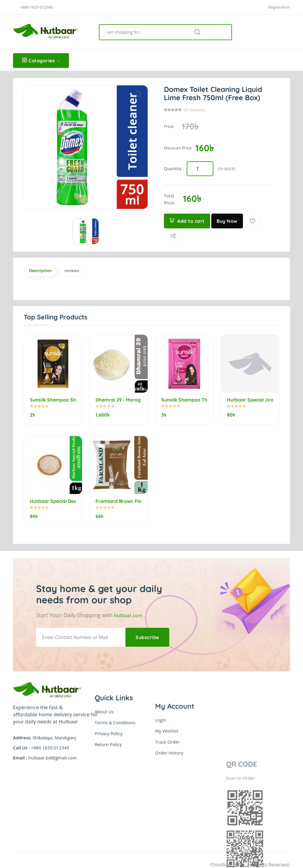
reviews (86, 272)
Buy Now (228, 221)
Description (45, 272)
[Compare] (173, 236)
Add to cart (187, 221)
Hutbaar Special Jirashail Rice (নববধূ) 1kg (250, 402)
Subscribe (146, 626)
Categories (41, 61)
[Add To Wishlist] (254, 221)
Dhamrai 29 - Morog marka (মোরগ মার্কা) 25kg (119, 402)
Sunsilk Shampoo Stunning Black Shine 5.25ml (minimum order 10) (53, 402)
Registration (279, 7)
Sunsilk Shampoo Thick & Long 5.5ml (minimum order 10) (184, 402)
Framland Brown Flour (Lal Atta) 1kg (119, 496)
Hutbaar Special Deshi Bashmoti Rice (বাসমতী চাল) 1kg (53, 496)
